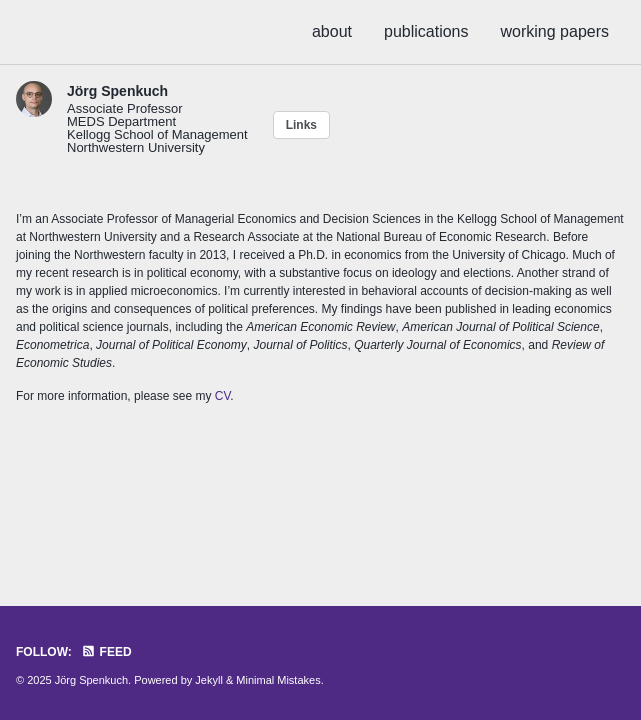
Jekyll (209, 680)
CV (223, 396)
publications (426, 31)
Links (301, 125)
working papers (555, 31)
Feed (106, 652)
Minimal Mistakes (278, 680)
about (332, 31)
